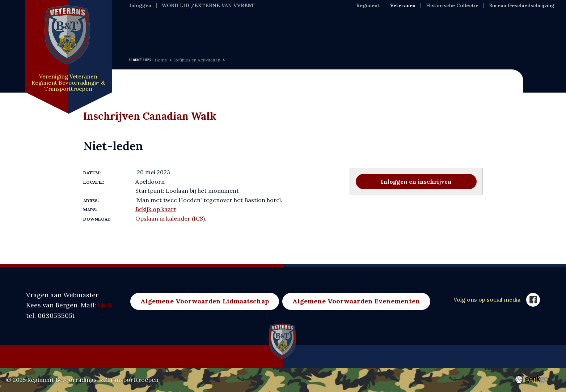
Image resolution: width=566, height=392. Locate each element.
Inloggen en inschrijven (416, 182)
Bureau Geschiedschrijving (522, 5)
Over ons (214, 32)
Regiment (368, 5)
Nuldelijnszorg (357, 32)
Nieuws (174, 32)
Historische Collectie (452, 5)
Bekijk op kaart (156, 209)
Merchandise (417, 32)
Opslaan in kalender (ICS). (171, 218)
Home (139, 32)
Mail (105, 305)
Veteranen (403, 5)
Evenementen (265, 32)
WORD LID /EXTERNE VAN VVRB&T (208, 5)
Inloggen (140, 5)
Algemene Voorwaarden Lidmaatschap (205, 301)
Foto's (310, 32)
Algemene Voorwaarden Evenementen (356, 301)
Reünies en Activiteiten (197, 60)
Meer (460, 32)
